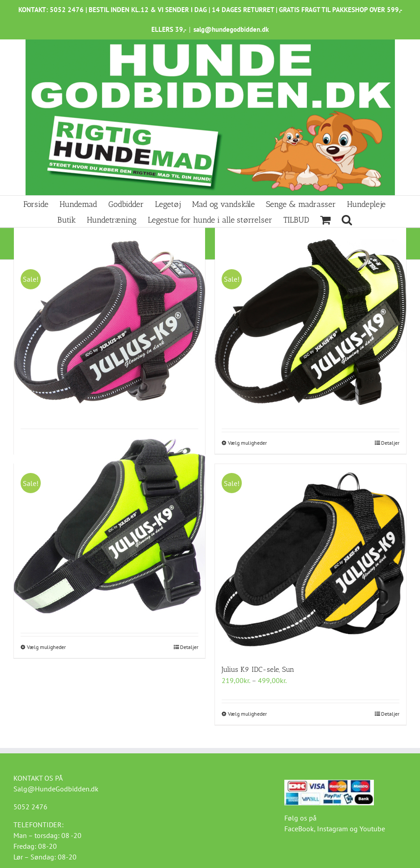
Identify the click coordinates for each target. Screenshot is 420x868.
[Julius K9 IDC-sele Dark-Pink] (109, 322)
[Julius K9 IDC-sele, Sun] (311, 560)
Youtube (372, 829)
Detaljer (390, 443)
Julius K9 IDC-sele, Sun (258, 669)
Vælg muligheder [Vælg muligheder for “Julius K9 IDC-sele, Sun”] (247, 714)
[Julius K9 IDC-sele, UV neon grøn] (311, 322)
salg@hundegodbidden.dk (231, 29)
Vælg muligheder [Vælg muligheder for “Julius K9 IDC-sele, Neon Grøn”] (46, 647)
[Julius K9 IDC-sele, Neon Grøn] (109, 526)
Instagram (332, 829)
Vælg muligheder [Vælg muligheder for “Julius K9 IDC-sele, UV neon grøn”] (247, 443)
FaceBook (299, 829)
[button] (347, 219)
